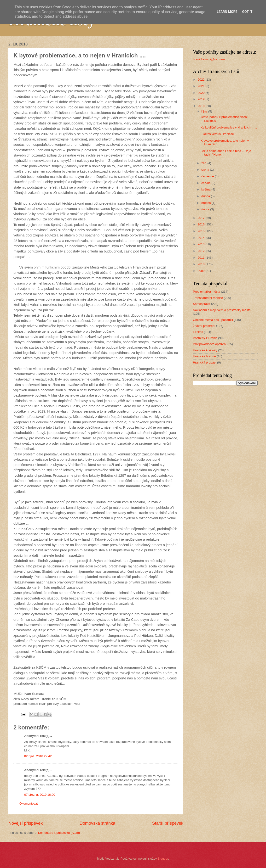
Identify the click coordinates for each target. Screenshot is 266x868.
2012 (202, 251)
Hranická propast (205, 362)
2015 (202, 231)
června (206, 183)
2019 (202, 99)
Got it (247, 12)
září (204, 163)
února (206, 209)
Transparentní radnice (208, 298)
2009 (202, 271)
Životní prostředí (204, 326)
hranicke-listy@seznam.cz (211, 59)
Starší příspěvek (168, 823)
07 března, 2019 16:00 (40, 795)
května (206, 189)
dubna (206, 196)
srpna (206, 170)
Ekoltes (198, 332)
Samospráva (202, 304)
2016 (202, 224)
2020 (202, 93)
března (206, 203)
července (208, 176)
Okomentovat (29, 804)
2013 (202, 244)
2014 (202, 238)
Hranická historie (204, 356)
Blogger (163, 859)
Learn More (227, 12)
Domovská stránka (97, 823)
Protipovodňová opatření (210, 344)
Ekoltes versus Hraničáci (217, 134)
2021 (202, 86)
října (205, 111)
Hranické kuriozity (205, 350)
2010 (202, 264)
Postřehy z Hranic (205, 338)
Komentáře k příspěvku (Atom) (59, 833)
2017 (202, 218)
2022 (202, 80)
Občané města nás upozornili (213, 320)
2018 (202, 106)
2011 (202, 258)
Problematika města (207, 292)
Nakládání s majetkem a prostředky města (222, 310)
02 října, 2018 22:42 (38, 756)
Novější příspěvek (26, 823)
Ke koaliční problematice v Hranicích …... (229, 127)
